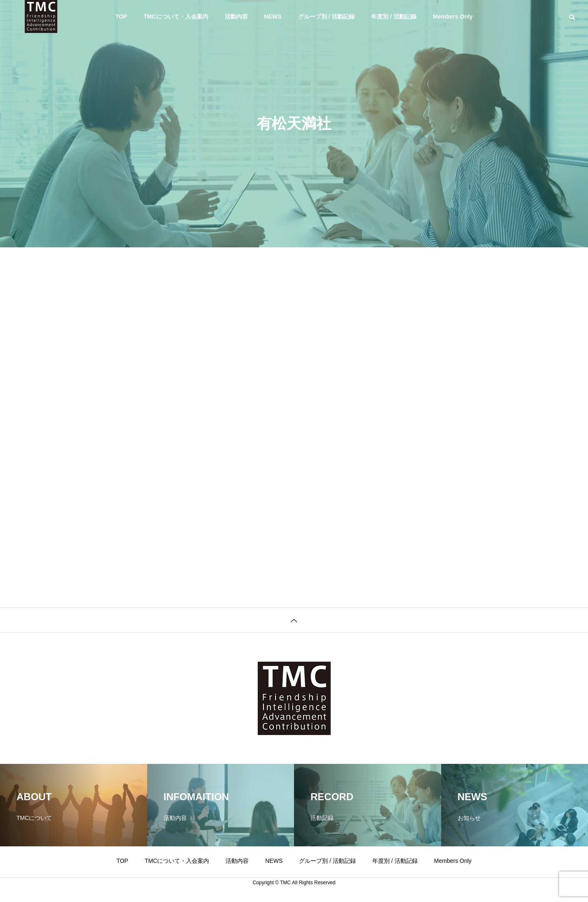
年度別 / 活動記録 (394, 16)
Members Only (453, 16)
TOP (121, 16)
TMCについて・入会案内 (176, 16)
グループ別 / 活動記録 (327, 16)
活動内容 (236, 16)
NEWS (273, 16)
